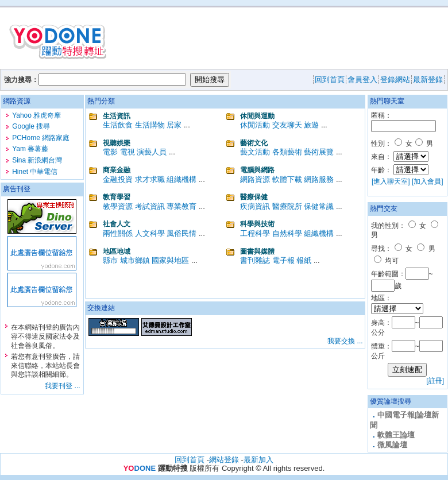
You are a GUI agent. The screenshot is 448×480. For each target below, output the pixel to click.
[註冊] (435, 381)
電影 (110, 152)
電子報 (283, 260)
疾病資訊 (255, 206)
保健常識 (319, 206)
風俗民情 (181, 233)
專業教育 (181, 206)
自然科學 (287, 233)
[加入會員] (428, 181)
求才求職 (150, 179)
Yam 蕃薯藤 (30, 149)
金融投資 (118, 179)
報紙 (304, 260)
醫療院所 (287, 206)
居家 (174, 125)
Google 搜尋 (31, 126)
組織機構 (181, 179)
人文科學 (150, 233)
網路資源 (255, 179)
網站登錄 (224, 460)
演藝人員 (152, 152)
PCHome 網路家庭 (41, 138)
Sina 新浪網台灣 (37, 160)
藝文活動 (255, 152)
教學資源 (118, 206)
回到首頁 (190, 460)
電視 (128, 152)
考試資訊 (150, 206)
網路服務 (319, 179)
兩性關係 (118, 233)
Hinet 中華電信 (35, 172)
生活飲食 (118, 125)
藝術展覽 (319, 152)
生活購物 (150, 125)
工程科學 (255, 233)
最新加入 (258, 460)
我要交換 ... (345, 341)
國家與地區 (170, 260)
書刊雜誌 (255, 260)
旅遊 (311, 125)
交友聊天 (287, 125)
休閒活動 (255, 125)
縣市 (110, 260)
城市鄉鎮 (135, 260)
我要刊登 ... (62, 386)
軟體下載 (287, 179)
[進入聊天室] (391, 181)
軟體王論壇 (396, 435)
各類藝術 (287, 152)
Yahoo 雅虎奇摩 (36, 115)
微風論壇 (392, 445)
